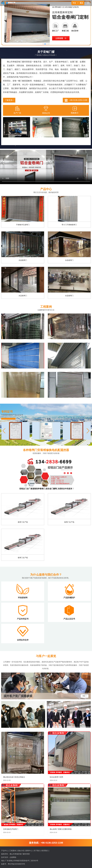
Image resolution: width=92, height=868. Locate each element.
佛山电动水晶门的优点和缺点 (14, 777)
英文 (81, 3)
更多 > (85, 696)
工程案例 (13, 851)
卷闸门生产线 (23, 522)
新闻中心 (29, 851)
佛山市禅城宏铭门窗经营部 (20, 854)
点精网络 (13, 857)
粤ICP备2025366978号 (16, 864)
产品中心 (5, 851)
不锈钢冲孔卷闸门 (23, 225)
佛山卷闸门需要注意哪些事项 (61, 829)
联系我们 (45, 851)
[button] (88, 431)
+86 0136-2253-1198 (78, 100)
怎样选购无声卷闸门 (11, 829)
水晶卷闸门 (23, 260)
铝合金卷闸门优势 (56, 777)
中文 (74, 3)
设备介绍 (21, 851)
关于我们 (37, 851)
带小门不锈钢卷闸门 (69, 225)
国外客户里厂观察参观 (18, 696)
